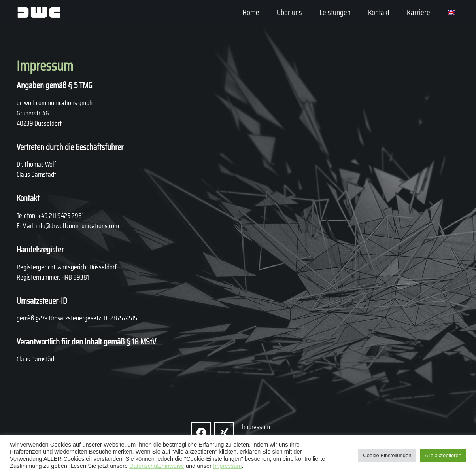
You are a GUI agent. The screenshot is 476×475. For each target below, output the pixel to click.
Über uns (289, 12)
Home (251, 12)
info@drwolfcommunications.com (77, 226)
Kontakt (379, 12)
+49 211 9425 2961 (61, 216)
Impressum (227, 466)
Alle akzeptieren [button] (443, 455)
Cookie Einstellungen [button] (387, 455)
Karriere (418, 12)
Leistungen (335, 12)
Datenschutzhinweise (157, 466)
